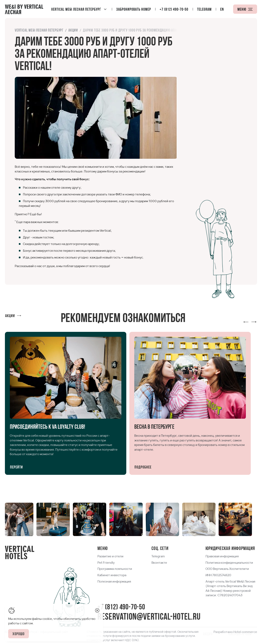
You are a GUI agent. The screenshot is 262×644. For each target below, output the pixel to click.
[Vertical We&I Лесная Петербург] (79, 9)
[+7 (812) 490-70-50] (174, 9)
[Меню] (245, 9)
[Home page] (24, 9)
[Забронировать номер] (134, 9)
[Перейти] (16, 467)
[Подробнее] (143, 467)
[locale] (222, 9)
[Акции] (13, 316)
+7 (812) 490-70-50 (121, 608)
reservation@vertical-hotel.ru (149, 617)
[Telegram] (204, 9)
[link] (39, 31)
